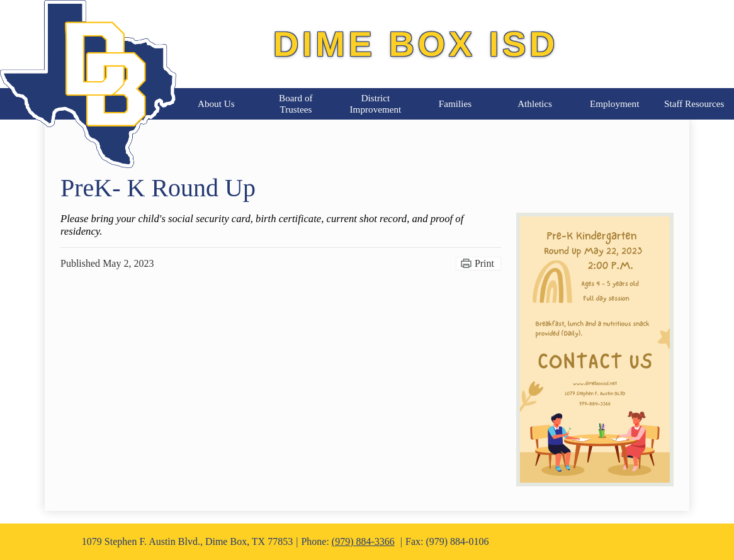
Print (484, 263)
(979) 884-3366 (363, 541)
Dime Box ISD (416, 44)
